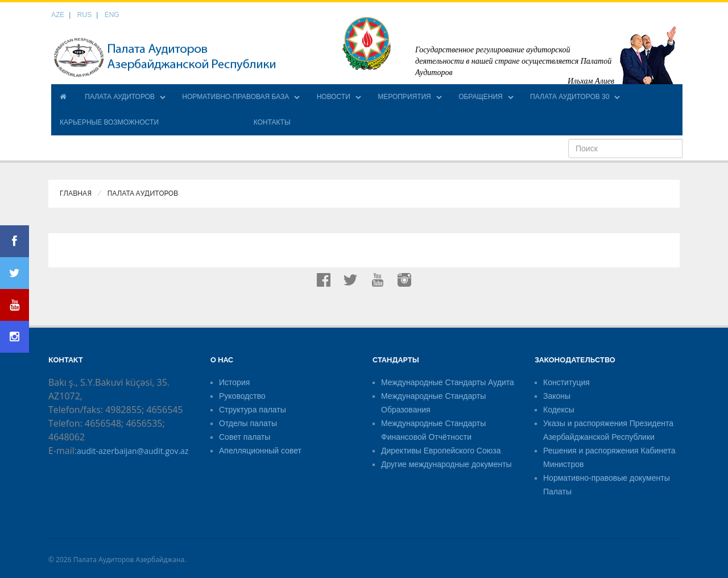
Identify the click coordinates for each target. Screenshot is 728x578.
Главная (76, 193)
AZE (58, 15)
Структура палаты (253, 410)
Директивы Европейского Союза (441, 451)
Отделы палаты (248, 423)
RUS (84, 15)
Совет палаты (245, 437)
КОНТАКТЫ (272, 122)
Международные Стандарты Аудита (448, 382)
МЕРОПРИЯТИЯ (404, 97)
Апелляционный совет (260, 451)
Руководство (242, 396)
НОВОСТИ (334, 97)
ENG (112, 15)
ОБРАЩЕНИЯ (481, 97)
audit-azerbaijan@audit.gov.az (133, 451)
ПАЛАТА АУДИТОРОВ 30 (570, 97)
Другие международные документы (446, 464)
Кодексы (559, 410)
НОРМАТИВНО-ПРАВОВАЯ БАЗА (235, 97)
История (234, 382)
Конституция (566, 382)
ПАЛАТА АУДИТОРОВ (120, 97)
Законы (557, 396)
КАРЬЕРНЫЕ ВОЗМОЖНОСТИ (109, 122)
